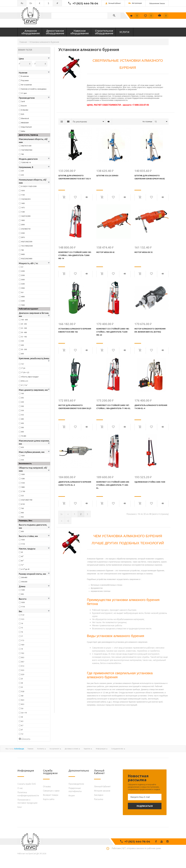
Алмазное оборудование (31, 32)
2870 (23, 237)
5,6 (22, 708)
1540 (23, 212)
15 (22, 628)
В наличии (25, 76)
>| (68, 521)
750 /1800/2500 (27, 246)
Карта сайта (49, 799)
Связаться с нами (51, 791)
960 (22, 513)
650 (22, 447)
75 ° (22, 565)
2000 (23, 225)
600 (22, 354)
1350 (23, 483)
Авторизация (135, 3)
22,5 (23, 670)
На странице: (148, 122)
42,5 (23, 700)
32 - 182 (24, 337)
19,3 (23, 653)
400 (22, 419)
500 (22, 427)
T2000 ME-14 (26, 163)
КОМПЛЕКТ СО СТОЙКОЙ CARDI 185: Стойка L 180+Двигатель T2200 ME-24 (113, 332)
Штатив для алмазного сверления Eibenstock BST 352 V (75, 177)
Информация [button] (102, 749)
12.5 (23, 619)
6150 (23, 504)
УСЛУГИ (124, 32)
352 (22, 415)
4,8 (22, 696)
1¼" (23, 364)
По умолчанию (80, 122)
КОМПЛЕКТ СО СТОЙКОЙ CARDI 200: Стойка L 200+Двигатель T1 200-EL (113, 485)
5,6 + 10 (24, 713)
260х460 (24, 577)
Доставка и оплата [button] (72, 749)
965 (22, 517)
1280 (23, 479)
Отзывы (47, 786)
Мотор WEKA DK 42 (105, 252)
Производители (76, 784)
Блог (20, 807)
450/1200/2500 (27, 242)
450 (22, 345)
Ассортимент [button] (55, 749)
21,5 (23, 666)
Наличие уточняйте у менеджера (34, 89)
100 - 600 (24, 320)
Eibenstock (25, 118)
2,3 (22, 267)
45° (22, 556)
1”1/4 (23, 368)
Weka (23, 131)
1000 (23, 456)
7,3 (22, 734)
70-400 (24, 436)
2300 (23, 275)
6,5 (22, 721)
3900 (23, 288)
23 (22, 679)
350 (22, 341)
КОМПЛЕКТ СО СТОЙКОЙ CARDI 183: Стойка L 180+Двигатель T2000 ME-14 (75, 255)
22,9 (23, 674)
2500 (23, 233)
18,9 (23, 645)
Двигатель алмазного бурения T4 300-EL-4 (151, 407)
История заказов (102, 791)
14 (22, 623)
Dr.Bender (25, 110)
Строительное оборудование (104, 32)
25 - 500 (24, 328)
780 (22, 154)
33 (22, 687)
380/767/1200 (26, 146)
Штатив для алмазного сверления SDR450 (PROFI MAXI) (150, 177)
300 (22, 406)
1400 (23, 203)
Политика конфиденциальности (28, 794)
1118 (23, 544)
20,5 (23, 657)
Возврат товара (51, 795)
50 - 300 (24, 349)
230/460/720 (26, 229)
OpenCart (32, 854)
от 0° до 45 (25, 569)
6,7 (22, 725)
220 (22, 171)
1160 (23, 195)
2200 (23, 271)
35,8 (23, 691)
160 (22, 393)
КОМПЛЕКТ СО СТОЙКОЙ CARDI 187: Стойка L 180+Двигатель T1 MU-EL (113, 407)
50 (22, 717)
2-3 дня (24, 93)
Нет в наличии (26, 85)
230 (22, 175)
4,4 (22, 292)
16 (22, 632)
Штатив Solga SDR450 (107, 176)
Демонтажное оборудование (55, 32)
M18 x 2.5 (25, 381)
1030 (23, 191)
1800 (23, 220)
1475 (23, 208)
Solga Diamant (26, 127)
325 (22, 496)
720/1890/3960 (27, 150)
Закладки (99, 795)
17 (22, 636)
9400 (23, 254)
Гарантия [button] (88, 749)
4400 (23, 297)
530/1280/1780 (27, 500)
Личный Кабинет (102, 786)
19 (22, 649)
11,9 (23, 615)
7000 (23, 305)
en (31, 3)
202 (22, 398)
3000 (23, 280)
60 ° (22, 561)
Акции (72, 795)
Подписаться (145, 806)
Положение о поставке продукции (27, 801)
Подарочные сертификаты (75, 790)
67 (22, 730)
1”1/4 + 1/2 (25, 372)
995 (22, 594)
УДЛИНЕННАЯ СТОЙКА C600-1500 (150, 482)
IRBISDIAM (25, 123)
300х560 (24, 582)
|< (62, 514)
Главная (23, 42)
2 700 (23, 491)
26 (22, 683)
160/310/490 (26, 216)
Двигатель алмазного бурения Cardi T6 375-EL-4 (75, 483)
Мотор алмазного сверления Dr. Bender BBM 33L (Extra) (150, 330)
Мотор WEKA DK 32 (144, 252)
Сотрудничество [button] (118, 749)
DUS (23, 114)
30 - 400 (24, 332)
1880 (23, 487)
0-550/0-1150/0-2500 (29, 186)
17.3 (23, 640)
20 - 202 (24, 324)
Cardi (23, 101)
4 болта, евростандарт (30, 377)
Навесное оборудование (80, 32)
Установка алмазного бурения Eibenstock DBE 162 (75, 330)
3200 (23, 284)
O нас (20, 788)
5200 (23, 301)
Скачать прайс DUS (27, 784)
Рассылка (99, 799)
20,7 (23, 662)
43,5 (23, 704)
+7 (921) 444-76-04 (85, 3)
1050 (23, 540)
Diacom (24, 106)
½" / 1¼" (24, 385)
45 (22, 552)
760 (22, 508)
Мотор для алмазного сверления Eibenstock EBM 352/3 (75, 407)
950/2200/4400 (27, 259)
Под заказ (25, 80)
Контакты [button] (41, 749)
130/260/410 (26, 199)
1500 (23, 590)
